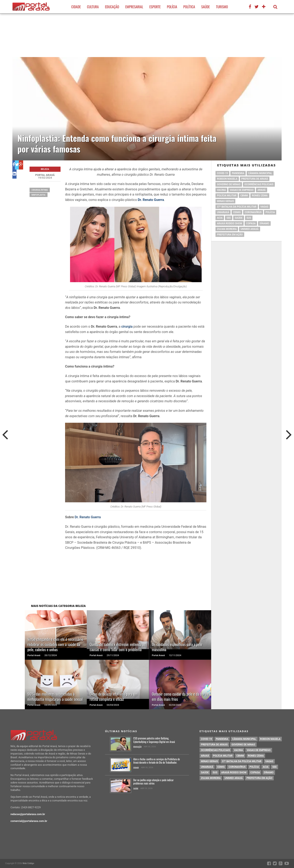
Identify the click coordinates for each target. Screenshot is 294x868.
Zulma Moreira (227, 229)
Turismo (222, 7)
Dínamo (264, 223)
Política (189, 7)
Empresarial (134, 7)
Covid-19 (222, 173)
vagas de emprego (242, 190)
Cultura (93, 7)
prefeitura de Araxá (255, 179)
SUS (249, 218)
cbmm (244, 196)
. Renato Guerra (89, 517)
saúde (239, 218)
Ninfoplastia (39, 195)
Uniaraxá (223, 212)
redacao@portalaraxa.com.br (28, 814)
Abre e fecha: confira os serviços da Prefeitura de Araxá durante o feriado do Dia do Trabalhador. (157, 761)
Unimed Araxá (249, 229)
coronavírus (253, 212)
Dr (76, 517)
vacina (221, 190)
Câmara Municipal (260, 173)
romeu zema (260, 196)
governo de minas (229, 184)
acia (220, 218)
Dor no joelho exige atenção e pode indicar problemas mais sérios (153, 782)
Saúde (205, 7)
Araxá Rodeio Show (230, 223)
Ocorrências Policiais (259, 184)
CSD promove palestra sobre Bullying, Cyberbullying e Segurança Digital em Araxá (154, 740)
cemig (237, 212)
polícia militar (227, 196)
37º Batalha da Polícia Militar (237, 207)
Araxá (261, 190)
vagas (264, 207)
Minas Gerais (225, 201)
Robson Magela (227, 179)
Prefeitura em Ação (230, 235)
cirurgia (127, 327)
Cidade (76, 7)
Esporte (155, 7)
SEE (229, 218)
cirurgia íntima (40, 190)
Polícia (172, 7)
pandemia (238, 173)
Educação (112, 7)
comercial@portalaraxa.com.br (29, 821)
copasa (251, 223)
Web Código (28, 863)
